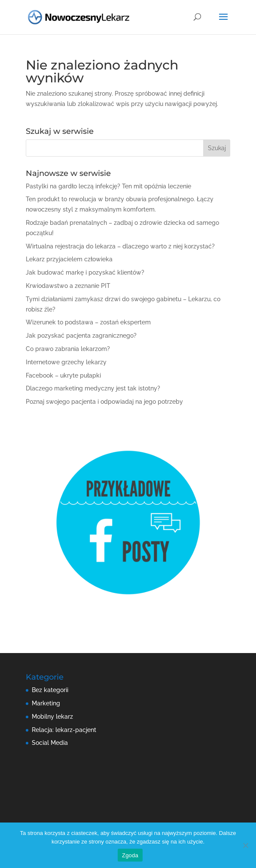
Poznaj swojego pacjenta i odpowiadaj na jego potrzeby (104, 402)
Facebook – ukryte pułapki (63, 375)
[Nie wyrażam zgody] (245, 845)
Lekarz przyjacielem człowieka (69, 259)
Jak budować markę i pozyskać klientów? (85, 272)
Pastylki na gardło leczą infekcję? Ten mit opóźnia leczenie (108, 186)
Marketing (46, 703)
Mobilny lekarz (52, 717)
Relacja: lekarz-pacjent (64, 730)
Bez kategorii (50, 690)
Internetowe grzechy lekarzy (66, 362)
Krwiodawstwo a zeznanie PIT (68, 286)
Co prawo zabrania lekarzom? (68, 349)
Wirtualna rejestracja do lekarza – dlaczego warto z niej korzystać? (120, 246)
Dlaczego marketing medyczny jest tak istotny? (93, 388)
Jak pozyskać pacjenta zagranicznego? (81, 336)
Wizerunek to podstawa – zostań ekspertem (88, 322)
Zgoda (130, 855)
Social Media (50, 743)
